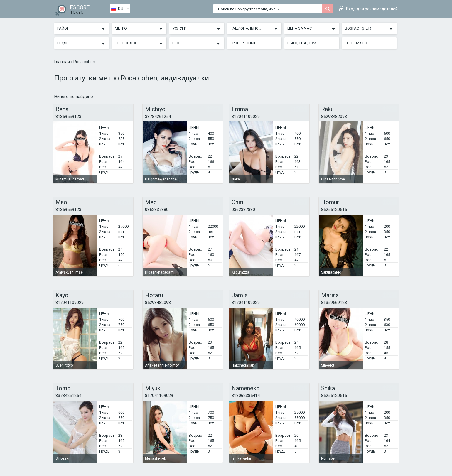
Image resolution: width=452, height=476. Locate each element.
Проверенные (243, 43)
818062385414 (246, 396)
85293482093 (334, 117)
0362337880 (157, 210)
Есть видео (356, 43)
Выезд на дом (302, 43)
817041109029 (246, 117)
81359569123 (68, 117)
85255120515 (334, 210)
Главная (63, 62)
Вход (368, 9)
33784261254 (158, 117)
